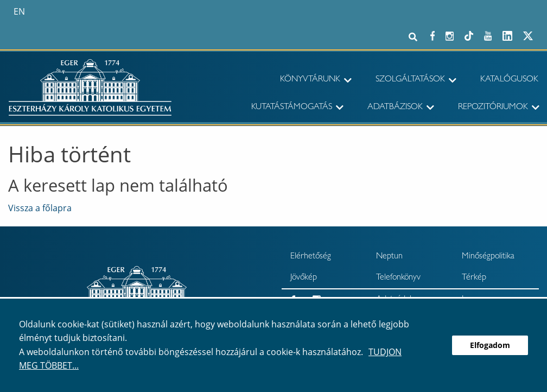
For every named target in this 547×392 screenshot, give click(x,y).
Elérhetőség (311, 257)
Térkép (474, 278)
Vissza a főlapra (40, 208)
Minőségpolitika (488, 257)
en (19, 11)
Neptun (389, 257)
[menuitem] (302, 80)
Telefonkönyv (398, 278)
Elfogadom (490, 345)
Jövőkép (304, 278)
